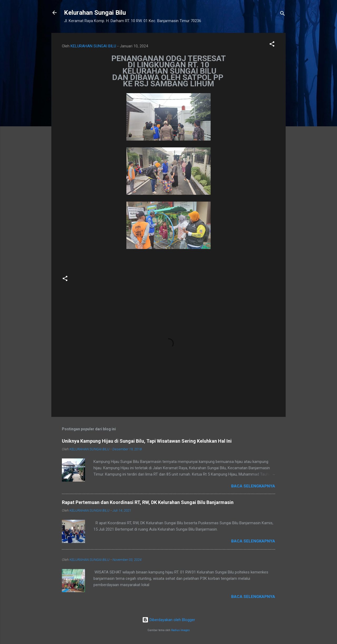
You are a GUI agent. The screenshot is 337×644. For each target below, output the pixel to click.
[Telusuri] (283, 14)
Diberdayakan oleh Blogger (169, 620)
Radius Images (180, 630)
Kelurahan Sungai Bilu (95, 13)
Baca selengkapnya (253, 486)
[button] (272, 45)
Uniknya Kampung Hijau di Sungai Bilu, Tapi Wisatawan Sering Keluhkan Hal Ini (147, 441)
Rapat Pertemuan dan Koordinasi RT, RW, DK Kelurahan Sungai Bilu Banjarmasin (148, 502)
